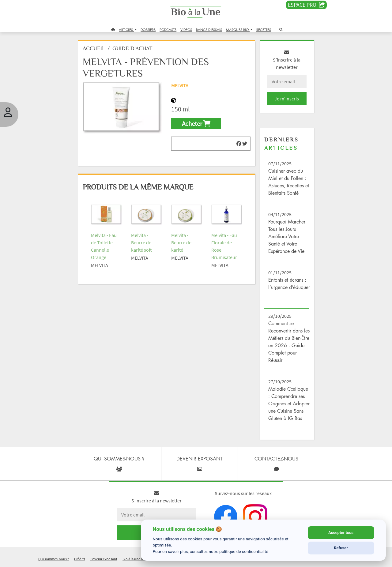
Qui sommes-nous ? (54, 559)
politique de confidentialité (244, 551)
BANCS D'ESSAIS (209, 30)
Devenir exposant (104, 559)
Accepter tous (341, 533)
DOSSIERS (148, 30)
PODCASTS (168, 30)
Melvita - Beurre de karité (181, 242)
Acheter (196, 124)
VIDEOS (186, 30)
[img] (239, 144)
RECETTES (264, 30)
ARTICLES (126, 30)
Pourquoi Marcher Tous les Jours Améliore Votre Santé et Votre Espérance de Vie (287, 236)
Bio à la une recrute (137, 559)
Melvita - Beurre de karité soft (141, 242)
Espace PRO (306, 5)
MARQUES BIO (238, 30)
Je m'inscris (287, 99)
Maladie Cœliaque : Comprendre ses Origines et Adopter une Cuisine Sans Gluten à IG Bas (289, 404)
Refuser (341, 548)
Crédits (80, 559)
